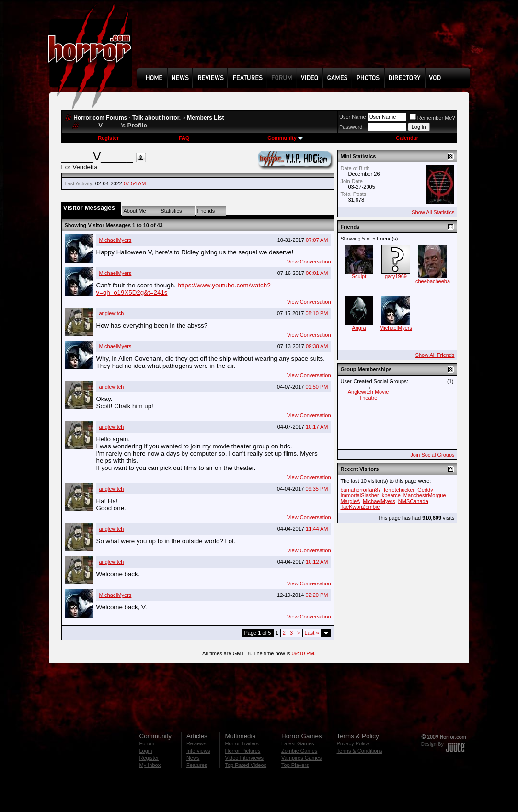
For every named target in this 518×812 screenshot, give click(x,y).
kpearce (391, 495)
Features (197, 765)
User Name (353, 117)
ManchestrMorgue (425, 495)
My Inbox (150, 765)
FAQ (184, 138)
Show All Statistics (433, 212)
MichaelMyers (115, 240)
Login (146, 751)
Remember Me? (432, 118)
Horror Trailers (242, 743)
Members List (205, 118)
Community (285, 138)
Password (351, 127)
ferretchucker (399, 490)
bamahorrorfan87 (361, 490)
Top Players (295, 765)
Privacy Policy (353, 743)
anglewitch (112, 313)
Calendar (407, 138)
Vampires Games (301, 758)
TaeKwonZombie (360, 507)
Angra (359, 328)
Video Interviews (244, 758)
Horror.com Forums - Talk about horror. (127, 118)
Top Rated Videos (246, 765)
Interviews (198, 751)
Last (312, 633)
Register (108, 138)
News (193, 758)
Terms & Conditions (360, 751)
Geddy (425, 490)
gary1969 (396, 276)
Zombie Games (299, 751)
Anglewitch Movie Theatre (368, 395)
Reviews (196, 743)
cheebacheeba (433, 281)
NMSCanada (413, 501)
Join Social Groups (432, 455)
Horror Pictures (242, 751)
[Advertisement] (307, 41)
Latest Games (298, 743)
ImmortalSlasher (360, 495)
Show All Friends (435, 355)
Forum (147, 743)
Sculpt (359, 276)
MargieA (350, 501)
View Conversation (309, 262)
